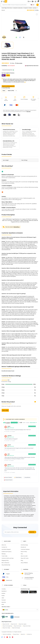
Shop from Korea (18, 626)
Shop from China (27, 626)
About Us (4, 545)
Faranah (4, 600)
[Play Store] (33, 592)
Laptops (35, 8)
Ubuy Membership (6, 565)
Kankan (3, 593)
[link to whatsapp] (16, 38)
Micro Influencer (5, 563)
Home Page (4, 8)
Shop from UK (14, 624)
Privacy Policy (16, 634)
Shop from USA (6, 624)
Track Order (5, 556)
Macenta (4, 602)
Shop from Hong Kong (7, 626)
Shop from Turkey (6, 628)
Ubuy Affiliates (24, 563)
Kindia (3, 596)
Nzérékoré (4, 591)
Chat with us (16, 227)
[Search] (38, 5)
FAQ (22, 554)
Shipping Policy (5, 560)
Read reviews (33, 423)
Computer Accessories (18, 8)
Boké (3, 604)
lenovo (3, 10)
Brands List (23, 547)
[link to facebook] (20, 38)
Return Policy (24, 552)
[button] (29, 1)
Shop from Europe (16, 628)
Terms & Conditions (7, 634)
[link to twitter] (24, 38)
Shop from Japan (22, 624)
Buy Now (29, 112)
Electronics (10, 8)
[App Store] (25, 592)
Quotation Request (6, 549)
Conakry (4, 589)
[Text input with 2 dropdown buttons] (16, 5)
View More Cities (6, 607)
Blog (22, 560)
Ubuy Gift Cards (25, 558)
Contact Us (4, 547)
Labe (3, 598)
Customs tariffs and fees (8, 558)
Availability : (5, 66)
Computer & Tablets (28, 8)
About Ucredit (24, 556)
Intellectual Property (6, 552)
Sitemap (4, 554)
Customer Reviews (25, 549)
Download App (24, 545)
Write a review (5, 410)
